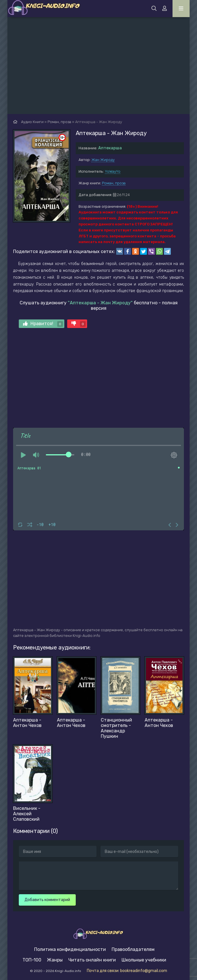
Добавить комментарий (47, 900)
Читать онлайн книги (92, 960)
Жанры (55, 960)
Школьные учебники (144, 960)
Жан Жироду (103, 160)
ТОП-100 (32, 960)
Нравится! (43, 324)
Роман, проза (114, 183)
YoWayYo (113, 171)
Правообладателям (133, 949)
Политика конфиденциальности (70, 949)
